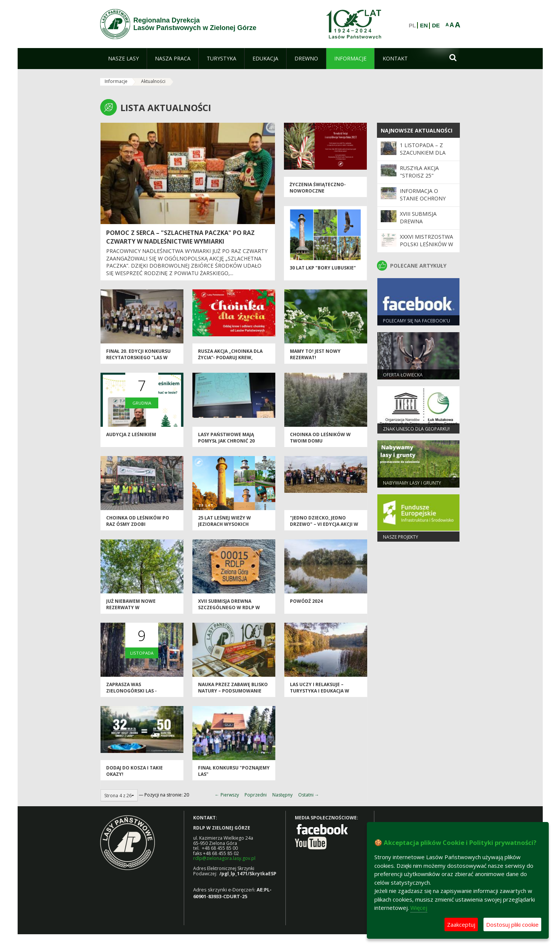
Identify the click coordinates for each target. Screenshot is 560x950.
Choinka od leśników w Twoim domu (320, 438)
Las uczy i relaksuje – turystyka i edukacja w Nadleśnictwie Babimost (321, 691)
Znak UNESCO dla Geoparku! (416, 429)
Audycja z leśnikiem (131, 434)
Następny (282, 795)
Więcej (419, 908)
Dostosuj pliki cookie (512, 924)
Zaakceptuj (461, 924)
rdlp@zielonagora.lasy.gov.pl (224, 858)
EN (424, 26)
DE (436, 26)
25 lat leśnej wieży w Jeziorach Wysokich (224, 521)
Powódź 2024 (306, 601)
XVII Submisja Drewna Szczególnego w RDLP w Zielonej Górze (229, 608)
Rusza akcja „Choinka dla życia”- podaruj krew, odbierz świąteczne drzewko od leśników (230, 361)
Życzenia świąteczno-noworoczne (318, 188)
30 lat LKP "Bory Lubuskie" (323, 268)
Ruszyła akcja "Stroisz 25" (419, 172)
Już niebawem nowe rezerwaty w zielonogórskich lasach (138, 608)
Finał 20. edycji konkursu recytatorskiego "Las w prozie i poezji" (138, 358)
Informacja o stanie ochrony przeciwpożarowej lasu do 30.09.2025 (427, 202)
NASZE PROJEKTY (401, 537)
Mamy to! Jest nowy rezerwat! (315, 354)
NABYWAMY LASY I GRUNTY (412, 483)
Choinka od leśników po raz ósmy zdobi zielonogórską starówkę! (140, 524)
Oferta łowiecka (403, 375)
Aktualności (153, 81)
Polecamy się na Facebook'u (417, 321)
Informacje (116, 81)
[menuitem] (123, 59)
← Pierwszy (227, 795)
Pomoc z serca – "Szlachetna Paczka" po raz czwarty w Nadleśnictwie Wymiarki (180, 237)
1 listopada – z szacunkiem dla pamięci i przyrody (426, 153)
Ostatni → (309, 795)
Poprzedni (256, 795)
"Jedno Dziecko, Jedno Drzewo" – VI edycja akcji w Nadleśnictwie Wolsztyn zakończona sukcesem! (324, 528)
